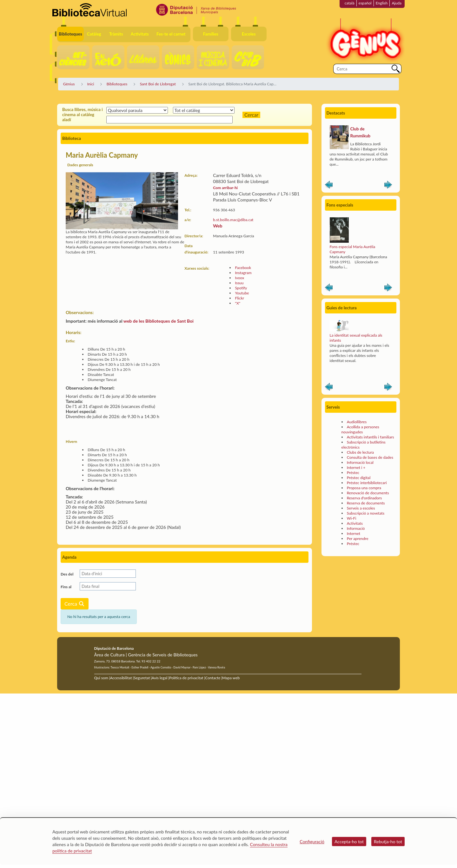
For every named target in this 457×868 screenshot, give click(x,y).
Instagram (243, 273)
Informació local (360, 462)
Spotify (241, 288)
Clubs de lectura (360, 452)
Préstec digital (359, 478)
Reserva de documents (366, 503)
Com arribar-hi (225, 188)
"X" (238, 303)
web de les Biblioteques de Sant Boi (159, 321)
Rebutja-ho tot (388, 842)
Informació (356, 528)
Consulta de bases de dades (370, 457)
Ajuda (397, 3)
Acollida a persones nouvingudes (360, 429)
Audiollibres (357, 422)
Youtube (242, 293)
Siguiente (388, 186)
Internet (354, 533)
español (365, 3)
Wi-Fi (352, 518)
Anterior (329, 186)
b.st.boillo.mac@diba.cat (233, 220)
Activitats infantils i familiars (371, 437)
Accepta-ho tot (349, 842)
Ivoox (239, 278)
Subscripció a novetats (366, 513)
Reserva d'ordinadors (364, 498)
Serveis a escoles (361, 508)
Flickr (239, 298)
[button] (74, 204)
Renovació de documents (368, 493)
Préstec (353, 473)
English (382, 3)
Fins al (66, 587)
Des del (67, 574)
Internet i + (356, 467)
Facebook (243, 268)
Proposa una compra (364, 488)
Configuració (312, 842)
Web (218, 226)
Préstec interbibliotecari (367, 483)
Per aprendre (358, 539)
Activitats (355, 523)
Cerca (75, 604)
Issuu (239, 283)
